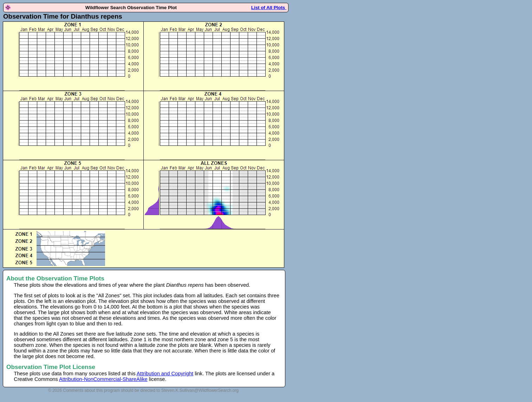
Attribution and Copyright (165, 374)
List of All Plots (269, 8)
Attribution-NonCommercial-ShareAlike (103, 379)
